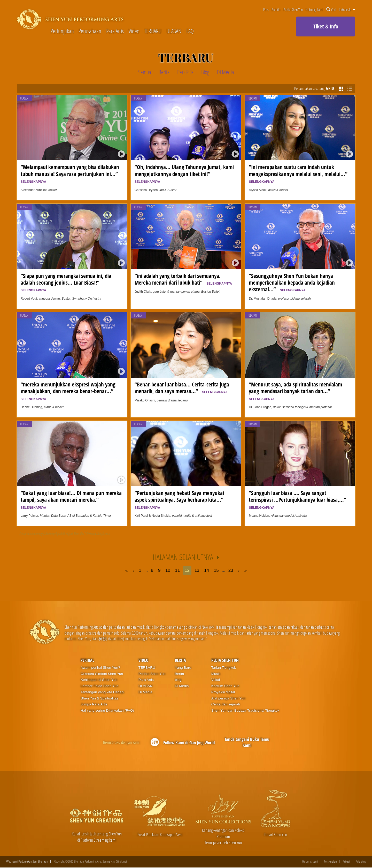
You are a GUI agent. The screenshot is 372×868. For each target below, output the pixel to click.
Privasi (346, 862)
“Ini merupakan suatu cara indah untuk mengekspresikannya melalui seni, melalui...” (299, 173)
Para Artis (115, 31)
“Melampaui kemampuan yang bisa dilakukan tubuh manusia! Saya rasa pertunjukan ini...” (71, 173)
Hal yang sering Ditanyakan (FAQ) (107, 710)
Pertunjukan (62, 31)
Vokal (216, 680)
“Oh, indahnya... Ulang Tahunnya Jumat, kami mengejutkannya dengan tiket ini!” (184, 173)
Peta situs (361, 862)
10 (168, 570)
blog (178, 680)
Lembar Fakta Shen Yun (100, 686)
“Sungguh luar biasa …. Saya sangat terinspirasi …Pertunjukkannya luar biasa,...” (299, 499)
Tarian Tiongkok (224, 668)
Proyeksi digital (223, 692)
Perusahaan (90, 31)
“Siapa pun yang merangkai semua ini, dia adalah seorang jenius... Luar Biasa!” (66, 282)
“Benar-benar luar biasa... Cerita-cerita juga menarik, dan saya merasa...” (182, 388)
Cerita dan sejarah (226, 704)
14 (207, 570)
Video (134, 31)
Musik (216, 674)
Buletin (276, 10)
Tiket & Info (326, 26)
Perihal (87, 660)
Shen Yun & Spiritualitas (99, 698)
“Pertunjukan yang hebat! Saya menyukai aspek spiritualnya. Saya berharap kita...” (180, 499)
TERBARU (153, 31)
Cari (331, 10)
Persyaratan (330, 862)
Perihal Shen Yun (152, 674)
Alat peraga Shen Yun (228, 698)
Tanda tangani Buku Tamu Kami (247, 742)
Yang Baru (183, 668)
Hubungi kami (314, 10)
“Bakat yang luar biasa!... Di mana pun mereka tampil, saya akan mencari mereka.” (71, 499)
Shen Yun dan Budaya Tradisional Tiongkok (245, 710)
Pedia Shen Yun (293, 10)
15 (216, 570)
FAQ (190, 31)
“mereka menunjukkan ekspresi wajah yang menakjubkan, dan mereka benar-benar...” (68, 391)
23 (231, 570)
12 (187, 570)
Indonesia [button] (347, 10)
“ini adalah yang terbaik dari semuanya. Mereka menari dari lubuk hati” (183, 279)
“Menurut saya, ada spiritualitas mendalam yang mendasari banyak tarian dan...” (295, 391)
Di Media (145, 692)
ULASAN (174, 31)
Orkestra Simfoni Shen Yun (102, 674)
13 (197, 570)
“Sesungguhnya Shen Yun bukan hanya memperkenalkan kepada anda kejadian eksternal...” (292, 283)
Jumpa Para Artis (94, 704)
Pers (266, 10)
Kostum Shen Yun (225, 686)
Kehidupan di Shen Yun (99, 680)
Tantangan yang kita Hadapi (102, 692)
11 (178, 570)
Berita (180, 660)
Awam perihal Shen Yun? (100, 668)
